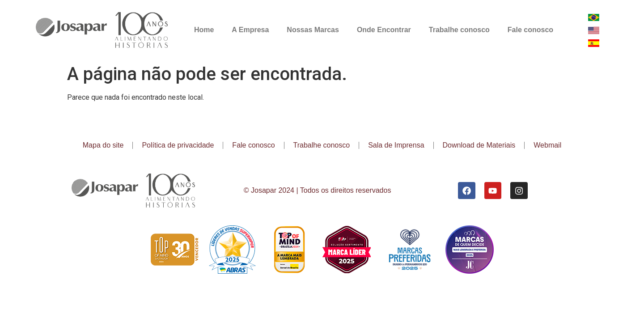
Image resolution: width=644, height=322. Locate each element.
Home (204, 30)
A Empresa (250, 30)
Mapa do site (103, 145)
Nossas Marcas (313, 30)
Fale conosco (530, 30)
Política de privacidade (178, 145)
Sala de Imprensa (396, 145)
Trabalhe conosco (459, 30)
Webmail (547, 145)
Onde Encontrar (384, 30)
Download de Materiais (479, 145)
